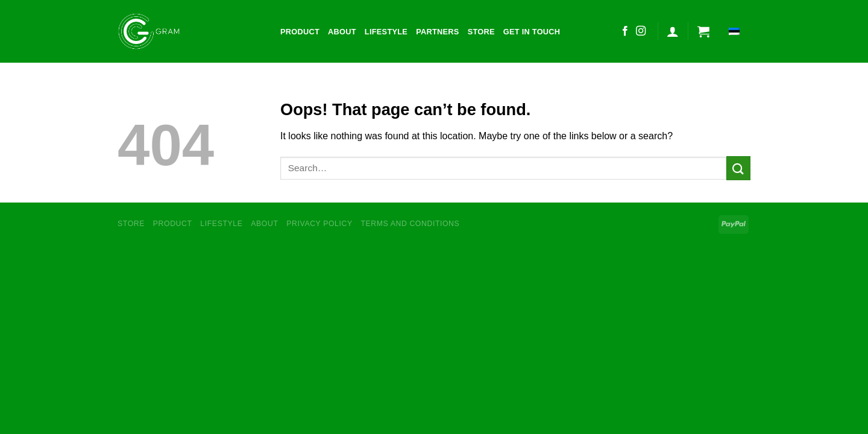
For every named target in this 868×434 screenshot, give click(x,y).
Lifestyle (386, 32)
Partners (438, 32)
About (342, 32)
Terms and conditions (410, 224)
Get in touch (532, 32)
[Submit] (738, 168)
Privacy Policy (319, 224)
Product (300, 32)
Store (481, 32)
